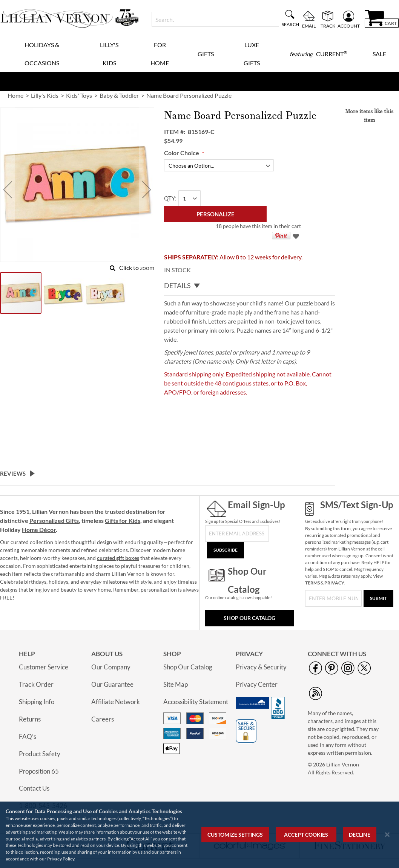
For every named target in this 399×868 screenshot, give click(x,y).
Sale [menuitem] (379, 54)
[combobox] (216, 19)
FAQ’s (28, 736)
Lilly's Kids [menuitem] (109, 54)
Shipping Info (37, 702)
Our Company (111, 667)
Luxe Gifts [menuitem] (252, 54)
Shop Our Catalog (249, 618)
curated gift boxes (118, 558)
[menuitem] (318, 54)
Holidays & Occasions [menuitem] (42, 54)
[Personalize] (215, 214)
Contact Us (34, 788)
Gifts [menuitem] (206, 54)
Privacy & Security (261, 667)
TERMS (312, 583)
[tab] (249, 285)
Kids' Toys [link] (79, 95)
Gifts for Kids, (123, 520)
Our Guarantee (112, 684)
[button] (8, 190)
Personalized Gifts (54, 520)
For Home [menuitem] (160, 54)
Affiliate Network (116, 702)
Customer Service (44, 667)
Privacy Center (257, 684)
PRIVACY (334, 583)
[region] (199, 835)
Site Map (176, 684)
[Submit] (378, 598)
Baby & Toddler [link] (119, 95)
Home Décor (39, 530)
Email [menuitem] (309, 26)
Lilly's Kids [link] (45, 95)
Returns (30, 719)
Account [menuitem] (349, 26)
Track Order (36, 684)
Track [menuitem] (328, 26)
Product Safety (40, 754)
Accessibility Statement (196, 702)
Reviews (13, 473)
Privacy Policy (61, 859)
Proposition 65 (39, 771)
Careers (103, 719)
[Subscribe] (226, 550)
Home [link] (15, 95)
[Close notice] (387, 835)
